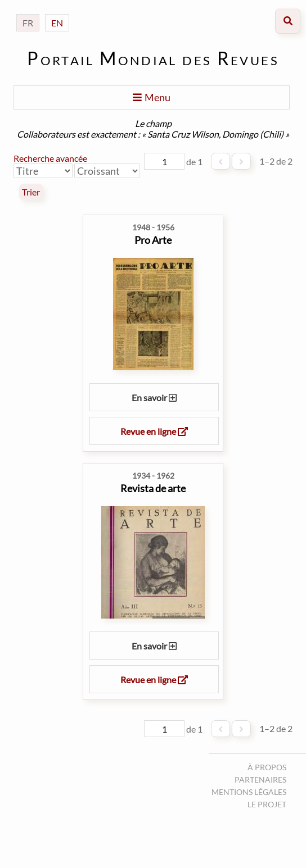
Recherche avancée (50, 158)
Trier (31, 192)
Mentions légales (249, 792)
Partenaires (260, 780)
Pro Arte (153, 240)
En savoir (154, 397)
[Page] (164, 161)
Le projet (267, 804)
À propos (267, 767)
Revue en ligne (154, 431)
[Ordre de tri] (107, 171)
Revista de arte (153, 488)
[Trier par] (43, 171)
